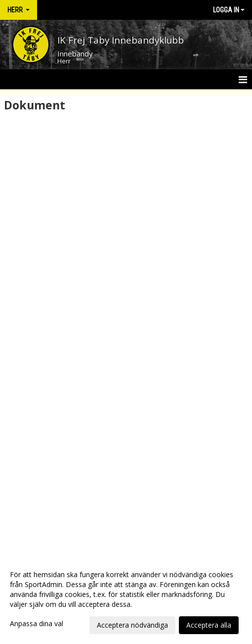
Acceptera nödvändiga (132, 625)
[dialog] (126, 599)
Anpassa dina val (37, 624)
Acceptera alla (209, 625)
